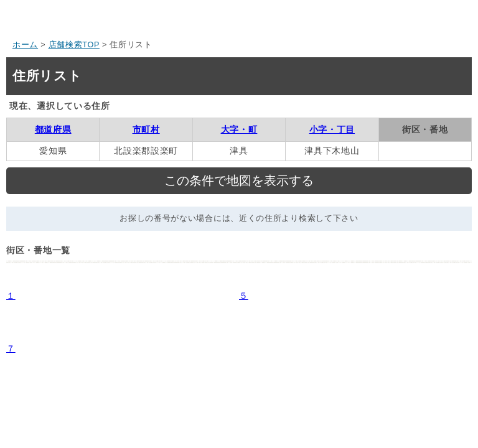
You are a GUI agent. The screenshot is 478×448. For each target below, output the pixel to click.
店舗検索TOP (74, 45)
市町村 (146, 129)
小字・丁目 (332, 129)
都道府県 (53, 129)
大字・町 (239, 129)
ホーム (25, 45)
